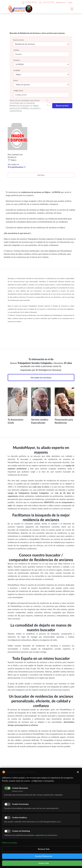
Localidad (17, 70)
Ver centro (13, 164)
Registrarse (61, 2)
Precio (16, 80)
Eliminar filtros (49, 103)
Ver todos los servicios (41, 377)
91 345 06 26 (31, 2)
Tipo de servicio (18, 40)
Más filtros (41, 175)
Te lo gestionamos (17, 167)
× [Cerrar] (78, 772)
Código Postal (18, 91)
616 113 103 (48, 2)
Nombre (16, 50)
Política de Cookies (10, 843)
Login (70, 2)
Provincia (17, 60)
